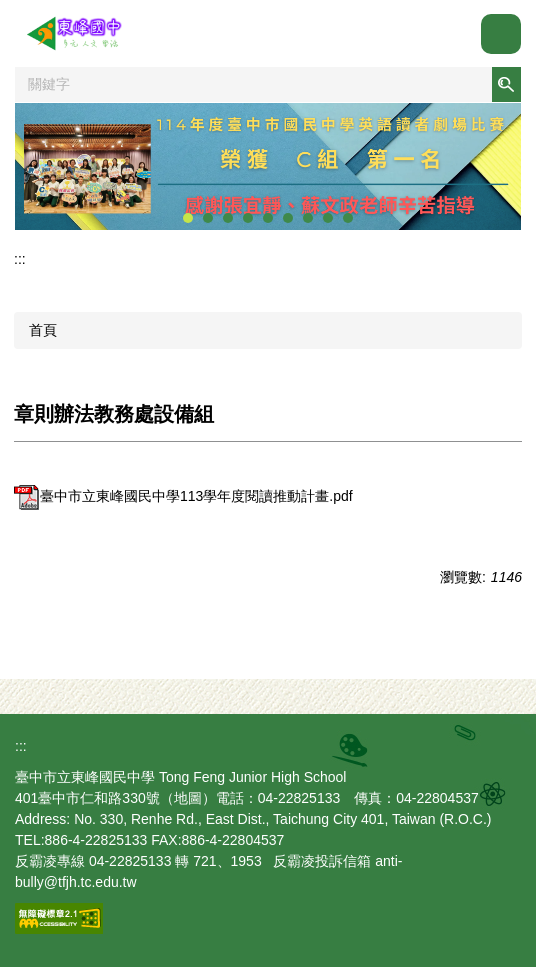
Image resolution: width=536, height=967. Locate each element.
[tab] (188, 218)
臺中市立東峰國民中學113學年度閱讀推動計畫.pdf (183, 496)
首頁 (43, 330)
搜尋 (506, 84)
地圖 (188, 798)
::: (20, 259)
